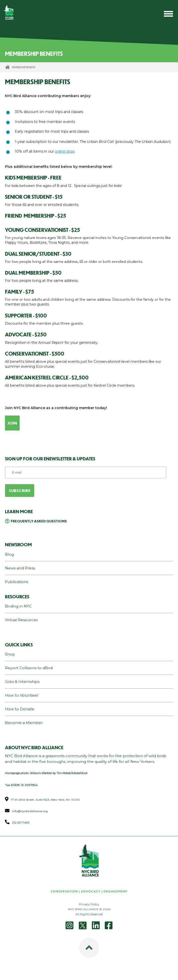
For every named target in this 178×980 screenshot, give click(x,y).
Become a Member (24, 723)
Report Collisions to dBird (29, 668)
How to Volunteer (22, 695)
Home (7, 67)
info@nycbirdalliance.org (30, 811)
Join (12, 423)
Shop (10, 654)
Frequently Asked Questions (39, 521)
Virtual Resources (21, 620)
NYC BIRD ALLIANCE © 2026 (89, 909)
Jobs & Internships (22, 682)
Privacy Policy (89, 904)
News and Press (20, 568)
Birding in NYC (18, 606)
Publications (17, 582)
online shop (65, 151)
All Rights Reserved (89, 914)
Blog (9, 554)
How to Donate (20, 709)
